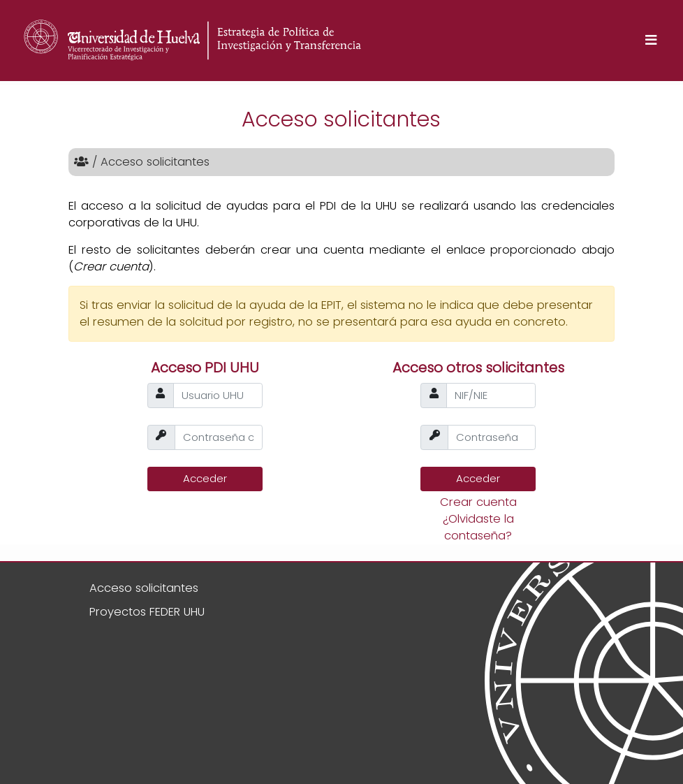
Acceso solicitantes (144, 588)
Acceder (205, 478)
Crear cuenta (478, 502)
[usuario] (218, 395)
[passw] (219, 437)
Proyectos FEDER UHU (147, 612)
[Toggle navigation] (651, 41)
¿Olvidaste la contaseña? (478, 527)
